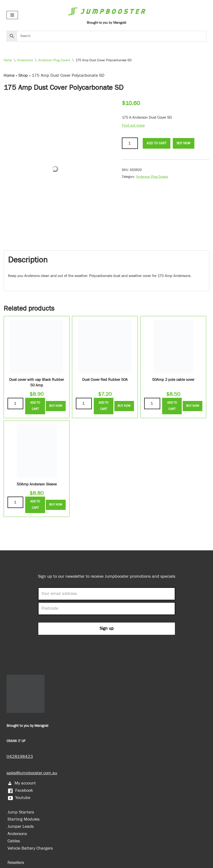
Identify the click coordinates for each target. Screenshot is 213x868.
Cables (14, 841)
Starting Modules (24, 819)
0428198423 (20, 757)
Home (8, 60)
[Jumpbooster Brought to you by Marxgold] (107, 15)
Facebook (20, 790)
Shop (23, 75)
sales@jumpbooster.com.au (32, 773)
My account (22, 783)
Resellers (16, 863)
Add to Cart (157, 143)
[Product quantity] (130, 143)
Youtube (19, 798)
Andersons (25, 60)
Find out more (133, 126)
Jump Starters (21, 812)
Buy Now (183, 143)
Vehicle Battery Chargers (30, 848)
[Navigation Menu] (12, 15)
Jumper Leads (21, 826)
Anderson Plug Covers (54, 60)
